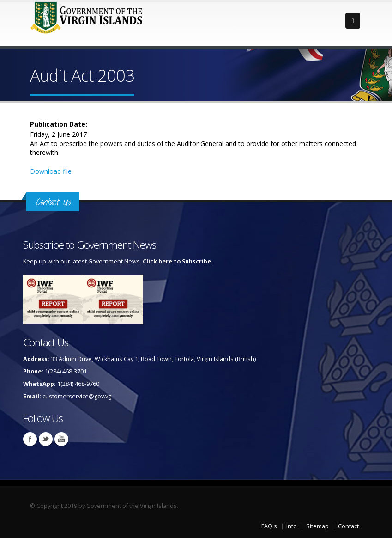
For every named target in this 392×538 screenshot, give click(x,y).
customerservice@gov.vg (77, 396)
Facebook (30, 439)
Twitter (46, 439)
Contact (348, 526)
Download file (51, 171)
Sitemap (317, 526)
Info (292, 526)
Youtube (61, 439)
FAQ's (269, 526)
